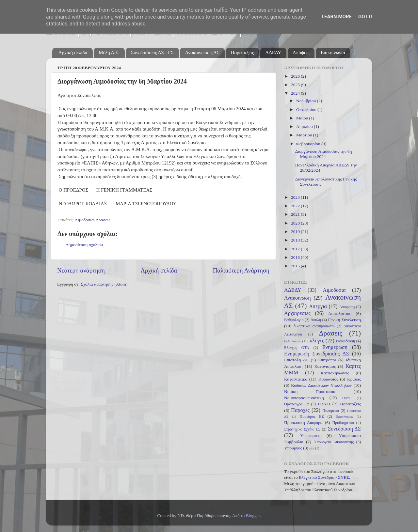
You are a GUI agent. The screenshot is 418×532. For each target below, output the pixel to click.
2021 (296, 214)
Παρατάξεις (242, 53)
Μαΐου (303, 118)
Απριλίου (305, 126)
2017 (296, 249)
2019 (296, 232)
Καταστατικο (296, 379)
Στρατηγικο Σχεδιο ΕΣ (302, 429)
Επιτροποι (327, 360)
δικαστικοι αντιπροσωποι (314, 326)
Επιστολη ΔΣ (296, 360)
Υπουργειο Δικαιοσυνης (334, 442)
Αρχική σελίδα (73, 53)
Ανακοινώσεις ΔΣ (202, 53)
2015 (296, 266)
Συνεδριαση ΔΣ (344, 429)
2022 (296, 206)
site (312, 448)
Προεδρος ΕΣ (312, 416)
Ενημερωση (335, 347)
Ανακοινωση (297, 298)
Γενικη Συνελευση (344, 320)
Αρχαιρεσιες (297, 313)
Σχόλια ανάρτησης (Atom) (104, 284)
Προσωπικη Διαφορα (303, 422)
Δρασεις (103, 220)
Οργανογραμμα (296, 404)
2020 (296, 223)
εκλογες (316, 341)
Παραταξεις (350, 404)
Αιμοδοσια (84, 220)
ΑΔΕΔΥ (273, 53)
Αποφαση (347, 307)
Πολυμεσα (331, 411)
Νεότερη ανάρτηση (81, 270)
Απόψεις (301, 53)
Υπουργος (293, 448)
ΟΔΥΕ (347, 398)
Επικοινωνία (333, 53)
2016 (296, 257)
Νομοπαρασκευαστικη (304, 398)
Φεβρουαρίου (309, 144)
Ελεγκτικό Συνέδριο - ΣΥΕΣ (324, 477)
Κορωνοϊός (328, 379)
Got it (366, 17)
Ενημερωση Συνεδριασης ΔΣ (317, 354)
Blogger (253, 516)
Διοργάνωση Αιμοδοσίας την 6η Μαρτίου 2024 (324, 154)
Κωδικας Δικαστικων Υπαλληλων (321, 385)
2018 (296, 240)
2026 (296, 76)
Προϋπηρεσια (343, 423)
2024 (296, 93)
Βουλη (316, 320)
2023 (296, 197)
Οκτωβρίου (307, 110)
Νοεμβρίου (306, 101)
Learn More (337, 17)
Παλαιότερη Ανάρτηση (241, 270)
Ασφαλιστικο (340, 313)
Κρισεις (354, 379)
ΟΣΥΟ (324, 404)
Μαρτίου (305, 135)
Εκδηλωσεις (293, 341)
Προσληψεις (345, 416)
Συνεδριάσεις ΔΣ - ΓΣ (152, 53)
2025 (296, 85)
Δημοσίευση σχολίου (84, 245)
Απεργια (318, 306)
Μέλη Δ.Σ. (109, 53)
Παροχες (300, 410)
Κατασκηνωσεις (335, 373)
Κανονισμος (325, 366)
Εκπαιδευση (345, 341)
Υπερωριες (310, 436)
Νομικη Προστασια (310, 391)
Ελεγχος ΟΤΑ (297, 348)
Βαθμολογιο (294, 320)
